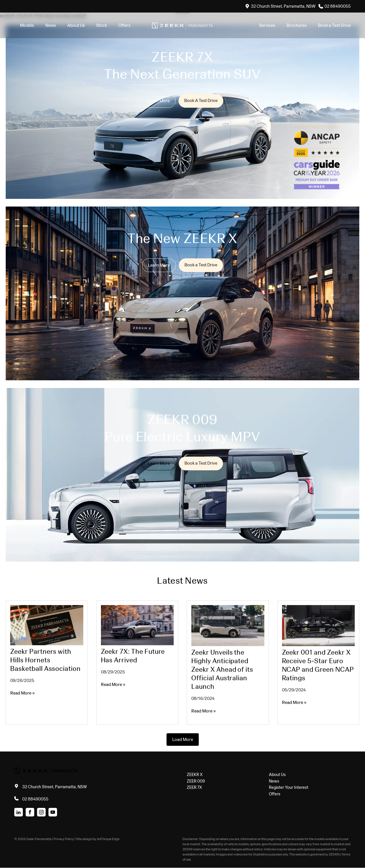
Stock (102, 25)
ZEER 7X (194, 787)
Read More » (23, 693)
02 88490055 (338, 6)
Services (267, 25)
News (51, 25)
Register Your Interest (289, 787)
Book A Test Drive (201, 100)
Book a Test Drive (334, 25)
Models (27, 25)
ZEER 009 (196, 781)
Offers (124, 25)
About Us (76, 25)
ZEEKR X (195, 775)
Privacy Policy (64, 839)
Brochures (297, 25)
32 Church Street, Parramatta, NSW (283, 6)
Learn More (159, 101)
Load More (183, 739)
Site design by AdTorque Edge (98, 839)
